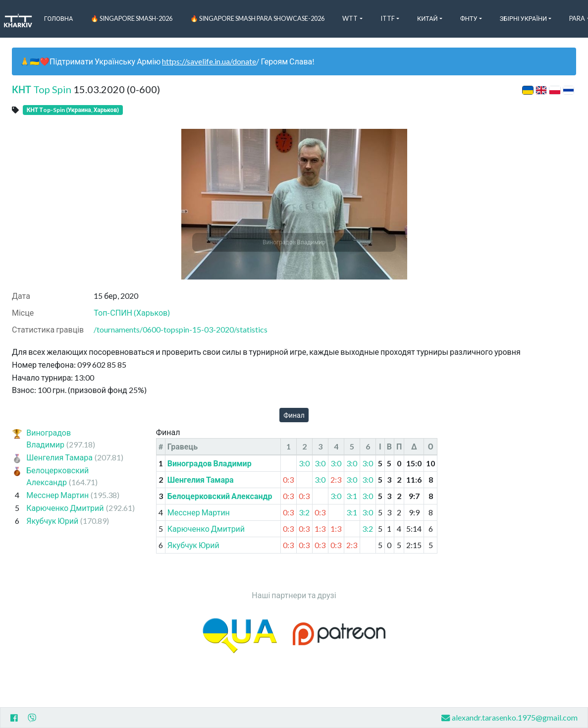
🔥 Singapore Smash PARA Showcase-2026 (257, 18)
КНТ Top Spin (42, 89)
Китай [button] (428, 18)
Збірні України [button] (523, 18)
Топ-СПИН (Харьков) (132, 312)
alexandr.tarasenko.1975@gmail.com (509, 718)
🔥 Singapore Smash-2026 (132, 18)
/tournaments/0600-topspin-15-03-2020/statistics (181, 329)
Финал (294, 415)
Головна (59, 18)
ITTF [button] (388, 18)
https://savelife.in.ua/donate (209, 61)
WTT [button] (350, 18)
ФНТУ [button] (469, 18)
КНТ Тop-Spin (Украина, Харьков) (73, 110)
